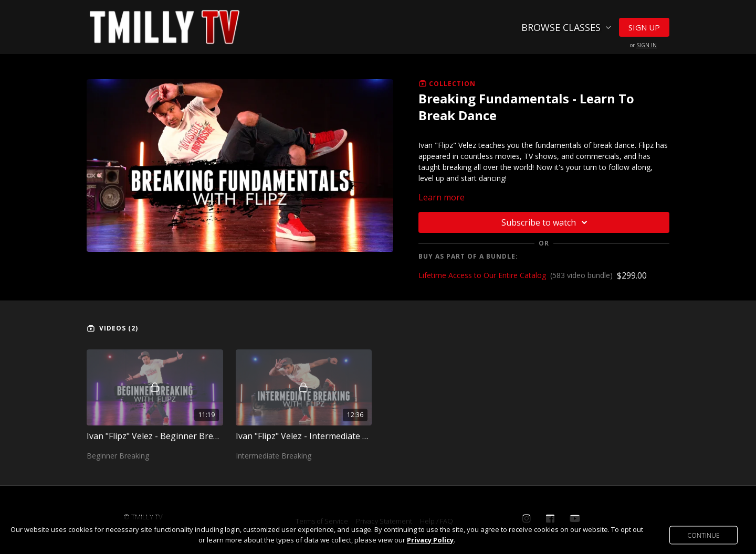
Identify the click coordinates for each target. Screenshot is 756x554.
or (643, 45)
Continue (703, 535)
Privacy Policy (430, 540)
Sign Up (644, 27)
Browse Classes (566, 27)
